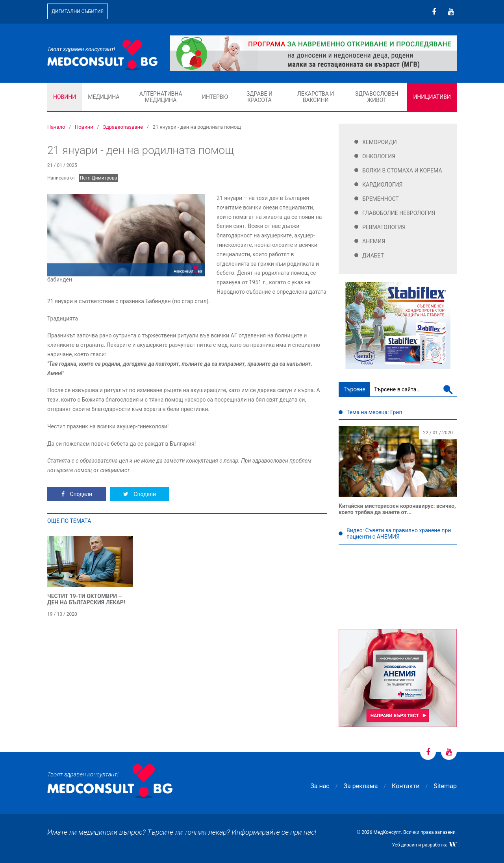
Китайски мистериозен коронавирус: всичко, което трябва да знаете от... (397, 509)
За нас (320, 786)
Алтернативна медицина (161, 97)
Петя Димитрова (99, 178)
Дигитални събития (78, 11)
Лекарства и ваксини (316, 97)
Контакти (406, 786)
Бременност (381, 199)
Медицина (104, 97)
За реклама (361, 786)
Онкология (379, 156)
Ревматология (384, 227)
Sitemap (445, 786)
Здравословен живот (377, 97)
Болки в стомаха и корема (402, 170)
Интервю (215, 97)
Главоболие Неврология (399, 213)
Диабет (373, 256)
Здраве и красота (259, 97)
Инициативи (432, 97)
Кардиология (383, 185)
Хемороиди (380, 142)
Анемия (374, 241)
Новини (65, 97)
